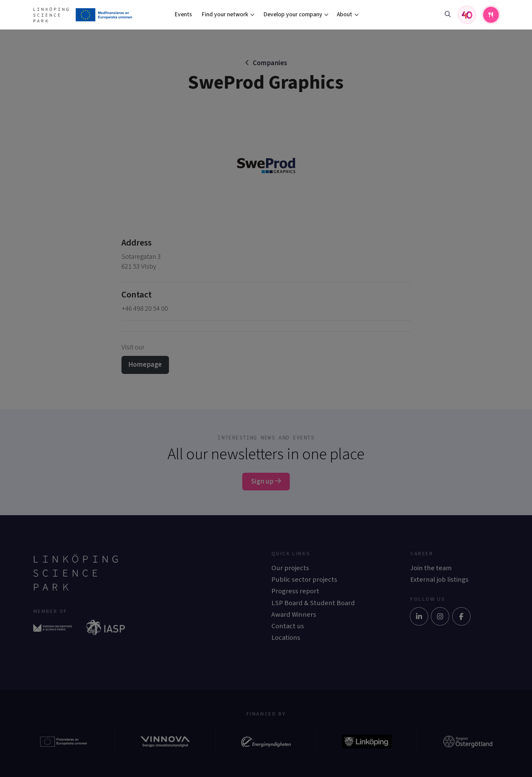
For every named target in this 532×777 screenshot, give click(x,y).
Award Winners (294, 615)
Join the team (431, 568)
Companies (270, 63)
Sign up (266, 481)
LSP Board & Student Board (313, 603)
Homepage (145, 365)
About (345, 14)
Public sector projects (304, 580)
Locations (286, 638)
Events (183, 14)
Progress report (295, 591)
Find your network (225, 14)
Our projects (290, 568)
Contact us (288, 626)
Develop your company (293, 14)
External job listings (439, 580)
